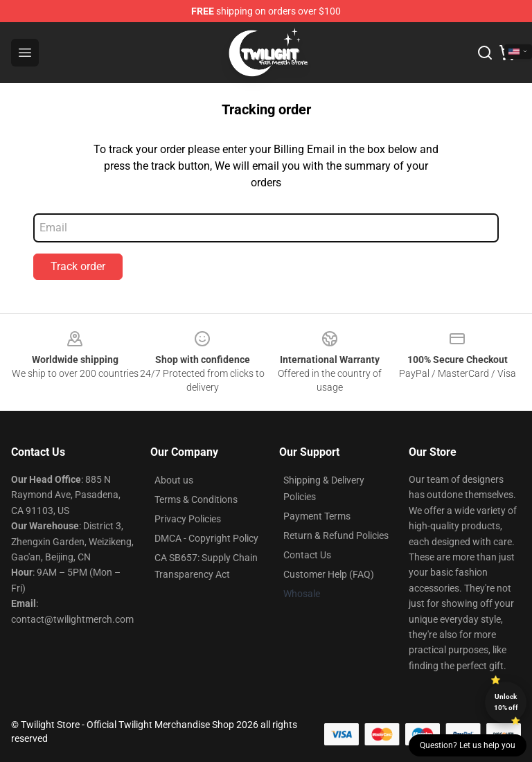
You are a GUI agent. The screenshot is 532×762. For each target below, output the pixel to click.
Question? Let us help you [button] (468, 745)
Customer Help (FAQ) (329, 574)
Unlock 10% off (506, 702)
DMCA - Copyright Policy (206, 538)
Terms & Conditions (196, 499)
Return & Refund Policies (336, 535)
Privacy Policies (188, 519)
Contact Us (307, 555)
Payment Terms (317, 516)
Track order (78, 266)
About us (174, 480)
